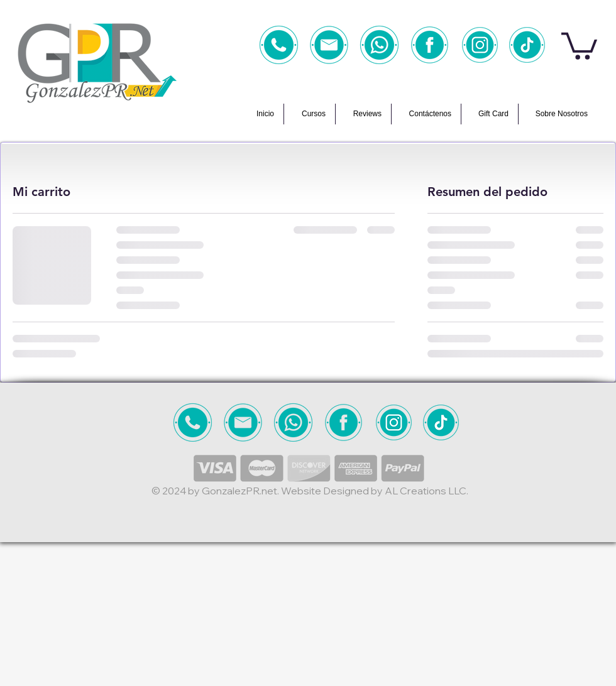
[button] (579, 45)
